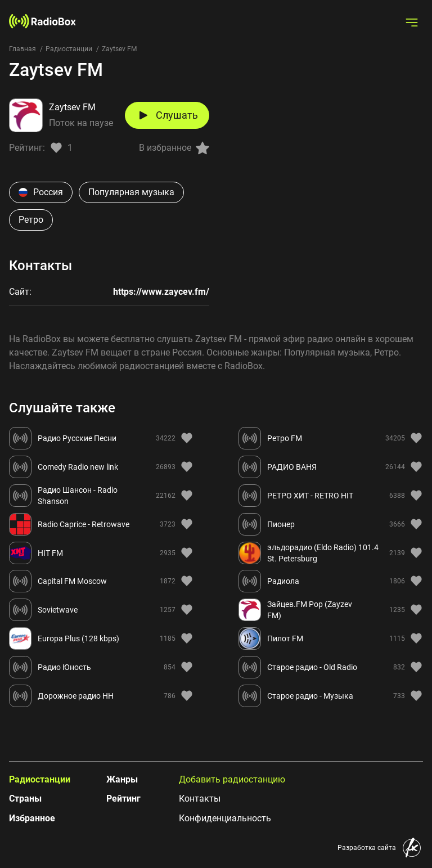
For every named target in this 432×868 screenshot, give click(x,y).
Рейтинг (123, 799)
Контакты (200, 799)
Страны (25, 799)
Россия (41, 192)
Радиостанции (69, 49)
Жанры (122, 779)
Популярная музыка (131, 192)
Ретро (31, 220)
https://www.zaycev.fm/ (161, 292)
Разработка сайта (367, 848)
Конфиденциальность (225, 818)
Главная (22, 49)
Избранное (32, 818)
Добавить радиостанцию (232, 779)
